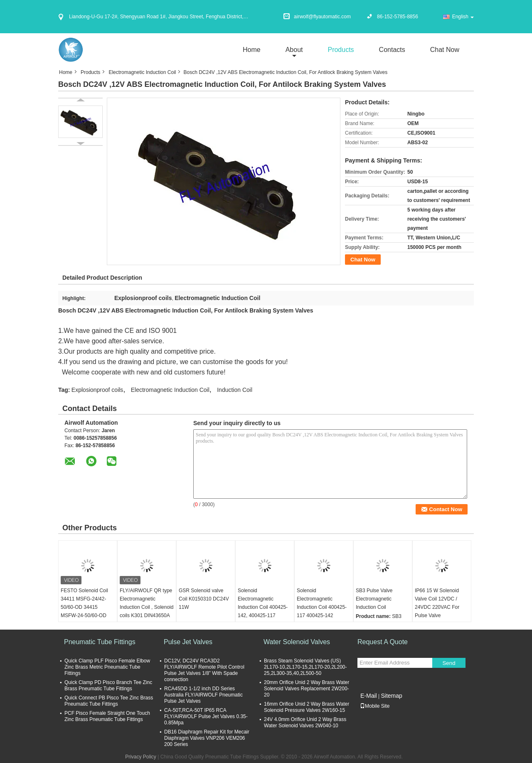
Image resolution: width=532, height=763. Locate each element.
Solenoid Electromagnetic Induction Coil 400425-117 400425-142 (322, 603)
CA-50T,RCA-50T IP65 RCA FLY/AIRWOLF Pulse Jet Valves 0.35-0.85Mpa (206, 716)
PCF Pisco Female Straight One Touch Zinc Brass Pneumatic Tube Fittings (107, 716)
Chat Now (445, 50)
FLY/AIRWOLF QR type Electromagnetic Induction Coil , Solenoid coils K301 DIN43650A (147, 603)
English (463, 17)
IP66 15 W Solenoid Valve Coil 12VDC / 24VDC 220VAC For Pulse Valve (437, 603)
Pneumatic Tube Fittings (100, 642)
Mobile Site (375, 706)
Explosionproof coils (97, 390)
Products (341, 50)
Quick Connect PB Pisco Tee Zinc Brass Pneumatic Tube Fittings (109, 701)
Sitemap (391, 696)
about (294, 50)
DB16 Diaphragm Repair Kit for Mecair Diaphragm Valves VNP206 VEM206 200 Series (207, 738)
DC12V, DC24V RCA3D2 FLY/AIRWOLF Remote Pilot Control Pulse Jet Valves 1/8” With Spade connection (204, 670)
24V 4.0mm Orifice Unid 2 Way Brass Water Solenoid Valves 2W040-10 (305, 722)
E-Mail (369, 696)
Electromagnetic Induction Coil (142, 72)
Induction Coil (235, 390)
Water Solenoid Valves (297, 642)
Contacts (392, 50)
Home (252, 50)
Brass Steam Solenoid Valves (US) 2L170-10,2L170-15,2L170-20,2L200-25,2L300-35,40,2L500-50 (305, 667)
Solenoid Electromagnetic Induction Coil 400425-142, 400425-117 (263, 603)
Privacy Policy (141, 757)
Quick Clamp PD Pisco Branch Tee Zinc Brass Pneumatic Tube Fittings (108, 685)
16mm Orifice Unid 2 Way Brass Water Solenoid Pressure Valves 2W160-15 (307, 707)
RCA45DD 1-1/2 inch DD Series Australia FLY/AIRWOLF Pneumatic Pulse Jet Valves (203, 695)
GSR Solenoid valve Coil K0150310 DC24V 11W (204, 599)
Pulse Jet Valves (188, 642)
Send (449, 663)
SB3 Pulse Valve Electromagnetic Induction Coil (374, 599)
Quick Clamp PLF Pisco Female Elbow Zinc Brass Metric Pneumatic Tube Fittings (107, 667)
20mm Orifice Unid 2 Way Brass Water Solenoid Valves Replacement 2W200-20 (307, 689)
